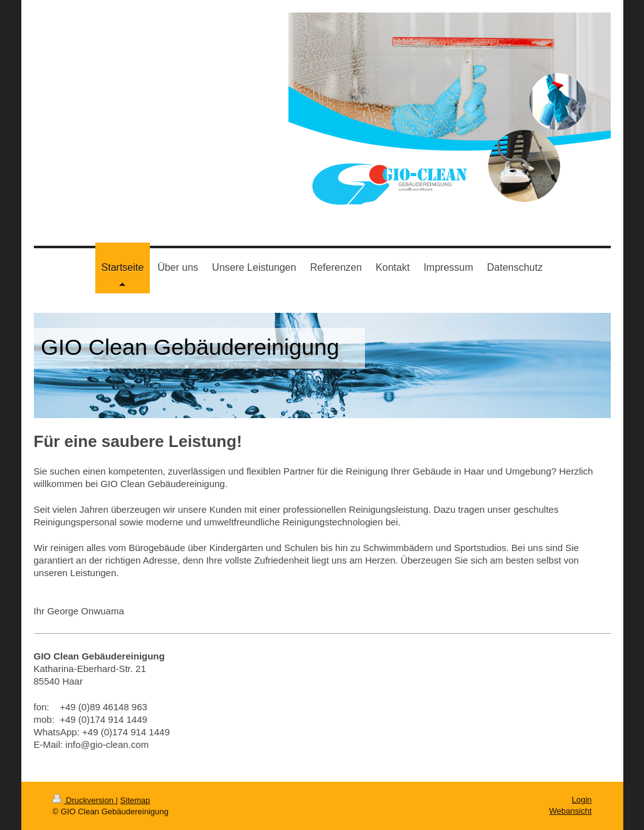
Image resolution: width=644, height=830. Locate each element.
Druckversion (84, 800)
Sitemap (135, 800)
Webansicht (571, 811)
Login (582, 800)
